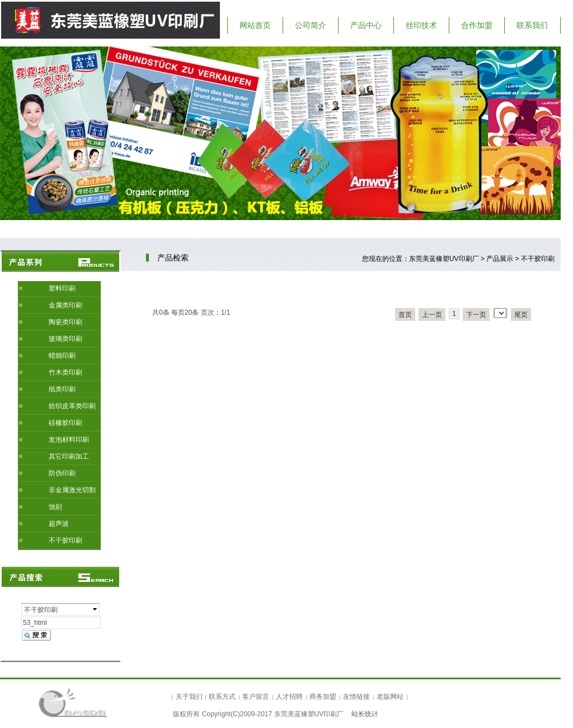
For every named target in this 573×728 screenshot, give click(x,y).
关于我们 (189, 697)
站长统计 (365, 714)
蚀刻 (55, 507)
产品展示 (500, 259)
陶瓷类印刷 (65, 322)
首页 (405, 315)
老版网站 (390, 697)
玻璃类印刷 (65, 339)
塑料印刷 (62, 288)
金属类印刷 (65, 305)
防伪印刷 (62, 473)
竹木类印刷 (65, 372)
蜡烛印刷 (62, 356)
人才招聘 (289, 697)
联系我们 (532, 25)
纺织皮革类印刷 (72, 406)
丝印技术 (421, 25)
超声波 (59, 524)
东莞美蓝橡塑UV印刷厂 (444, 259)
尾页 (521, 315)
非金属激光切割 (72, 490)
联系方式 (222, 697)
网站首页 (255, 25)
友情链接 (356, 697)
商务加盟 (323, 697)
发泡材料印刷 (69, 440)
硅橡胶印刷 (65, 423)
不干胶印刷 (65, 540)
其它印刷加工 (69, 456)
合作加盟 (477, 25)
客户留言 (256, 697)
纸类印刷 (62, 389)
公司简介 (311, 25)
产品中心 (366, 25)
